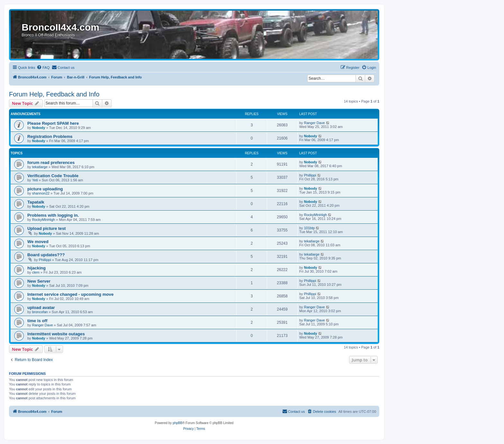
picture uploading (45, 189)
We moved (38, 242)
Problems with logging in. (53, 215)
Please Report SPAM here (53, 123)
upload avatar (41, 308)
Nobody (39, 128)
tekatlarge (40, 167)
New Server (39, 281)
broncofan (40, 312)
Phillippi (310, 175)
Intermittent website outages (56, 334)
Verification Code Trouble (53, 176)
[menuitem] (43, 68)
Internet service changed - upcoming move (70, 294)
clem (36, 272)
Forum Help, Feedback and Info (54, 94)
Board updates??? (46, 255)
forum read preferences (51, 163)
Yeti (35, 180)
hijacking (36, 268)
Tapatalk (36, 202)
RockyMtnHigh (44, 220)
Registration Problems (50, 136)
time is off (37, 321)
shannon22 (41, 193)
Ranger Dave (315, 123)
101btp (310, 228)
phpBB (177, 423)
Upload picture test (46, 228)
